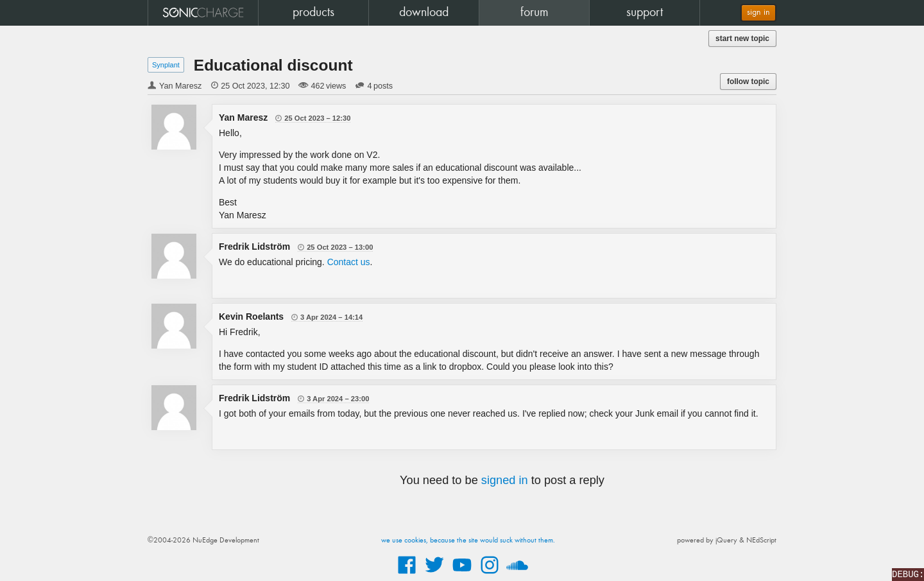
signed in (505, 480)
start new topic (742, 39)
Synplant (166, 65)
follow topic (748, 82)
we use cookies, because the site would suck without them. (468, 541)
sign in (758, 13)
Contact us (349, 262)
